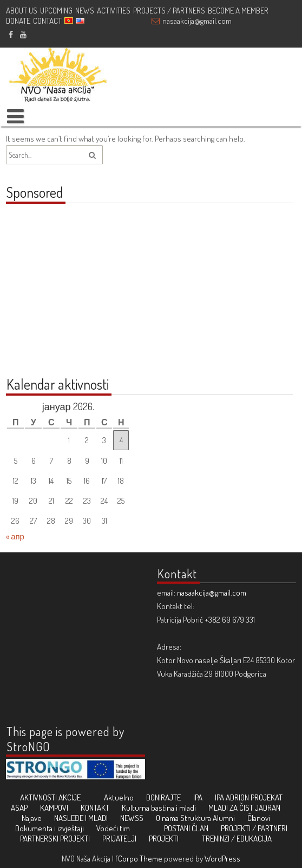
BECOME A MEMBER (238, 11)
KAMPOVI (54, 808)
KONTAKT (95, 808)
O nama (167, 818)
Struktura (196, 818)
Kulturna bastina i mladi (159, 808)
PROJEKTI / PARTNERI (254, 828)
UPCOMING (56, 11)
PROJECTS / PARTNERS (169, 11)
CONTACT (47, 21)
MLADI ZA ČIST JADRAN (244, 808)
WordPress (222, 859)
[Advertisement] (74, 296)
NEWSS (132, 818)
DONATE (18, 21)
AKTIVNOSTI (38, 797)
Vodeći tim (113, 828)
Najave (32, 818)
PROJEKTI (164, 839)
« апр (15, 536)
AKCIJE (70, 797)
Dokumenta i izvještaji (50, 828)
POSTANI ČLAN (186, 828)
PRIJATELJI (119, 839)
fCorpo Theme (139, 859)
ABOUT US (22, 11)
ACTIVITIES (114, 11)
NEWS (85, 11)
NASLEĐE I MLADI (81, 818)
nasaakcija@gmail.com (197, 21)
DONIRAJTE (163, 797)
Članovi (259, 818)
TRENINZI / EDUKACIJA (237, 839)
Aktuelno (119, 797)
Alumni (224, 818)
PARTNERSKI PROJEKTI (55, 839)
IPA (198, 797)
